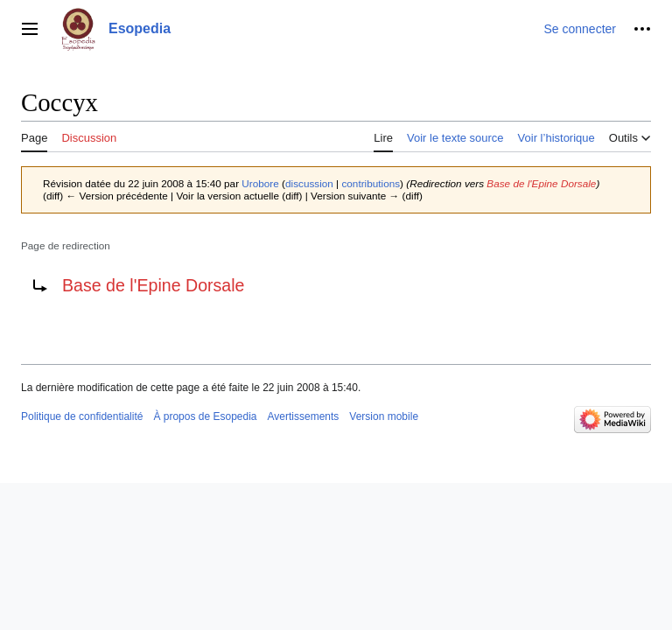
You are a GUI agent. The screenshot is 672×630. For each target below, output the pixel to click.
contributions (371, 183)
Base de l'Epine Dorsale (541, 183)
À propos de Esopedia (205, 416)
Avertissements (304, 416)
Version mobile (384, 416)
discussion (309, 183)
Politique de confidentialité (82, 416)
